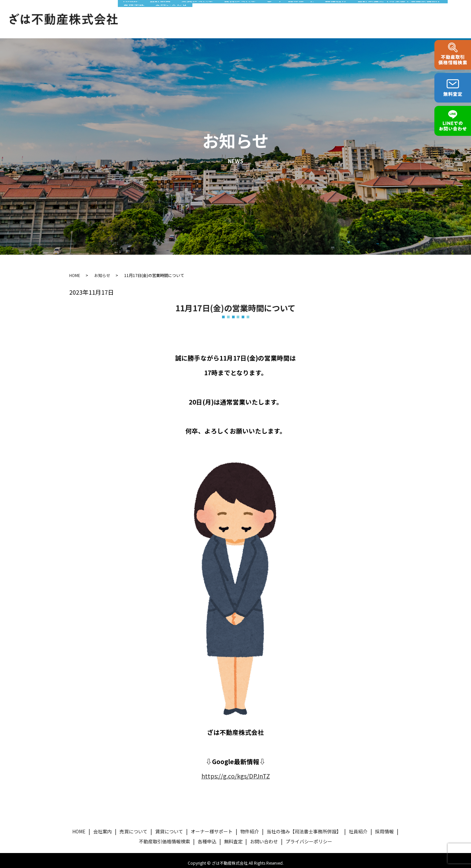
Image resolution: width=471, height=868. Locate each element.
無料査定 (233, 836)
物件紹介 (312, 11)
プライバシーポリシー (309, 836)
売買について (186, 11)
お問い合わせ (137, 22)
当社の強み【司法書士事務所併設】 (372, 11)
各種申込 (432, 11)
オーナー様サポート (271, 11)
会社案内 (153, 11)
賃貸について (224, 11)
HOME (129, 11)
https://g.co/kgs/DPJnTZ (236, 771)
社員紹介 (358, 826)
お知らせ (102, 270)
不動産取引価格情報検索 (164, 836)
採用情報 (384, 826)
